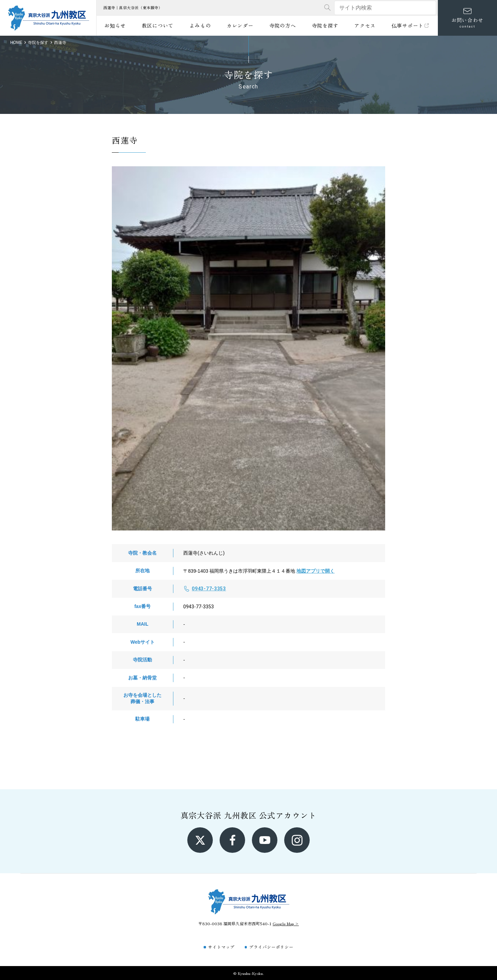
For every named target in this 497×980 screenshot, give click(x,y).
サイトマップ (221, 947)
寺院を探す (325, 25)
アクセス (365, 25)
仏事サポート (411, 25)
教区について (158, 25)
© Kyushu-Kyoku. (248, 973)
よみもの (200, 25)
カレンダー (240, 25)
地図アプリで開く (315, 571)
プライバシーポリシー (271, 947)
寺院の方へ (283, 25)
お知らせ (115, 25)
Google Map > (286, 923)
